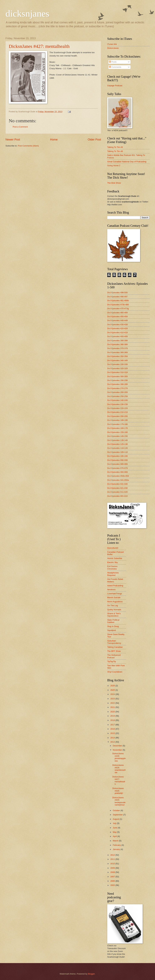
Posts (113, 62)
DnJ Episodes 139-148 (117, 440)
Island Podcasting (115, 586)
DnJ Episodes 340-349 (117, 360)
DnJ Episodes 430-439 (117, 324)
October (117, 810)
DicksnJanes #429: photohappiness (119, 757)
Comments (115, 67)
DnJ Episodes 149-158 (117, 436)
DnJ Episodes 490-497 (117, 297)
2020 (113, 712)
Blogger (91, 974)
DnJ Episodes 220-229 (117, 408)
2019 (113, 716)
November (118, 750)
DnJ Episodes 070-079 (117, 468)
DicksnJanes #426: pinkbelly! (118, 791)
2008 (113, 872)
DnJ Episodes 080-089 (117, 464)
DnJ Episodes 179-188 (117, 424)
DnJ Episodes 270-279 (117, 388)
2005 (113, 885)
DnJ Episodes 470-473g (118, 309)
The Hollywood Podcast (114, 656)
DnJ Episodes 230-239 (117, 404)
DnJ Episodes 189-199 (117, 420)
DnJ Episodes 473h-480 (118, 305)
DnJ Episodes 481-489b (118, 301)
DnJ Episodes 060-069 (117, 472)
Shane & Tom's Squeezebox (114, 615)
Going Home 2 (114, 166)
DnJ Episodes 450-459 (117, 317)
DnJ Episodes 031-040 (117, 484)
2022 (113, 703)
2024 (113, 694)
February (117, 845)
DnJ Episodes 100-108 (117, 456)
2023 (113, 699)
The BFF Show (114, 651)
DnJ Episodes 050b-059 (118, 476)
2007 (113, 877)
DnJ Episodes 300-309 (117, 376)
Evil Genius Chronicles (112, 567)
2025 (113, 690)
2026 (113, 686)
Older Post (94, 140)
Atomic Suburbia (115, 558)
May (115, 832)
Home (54, 140)
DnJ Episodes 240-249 (117, 400)
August (116, 819)
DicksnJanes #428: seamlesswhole (119, 769)
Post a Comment (20, 127)
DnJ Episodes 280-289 (117, 384)
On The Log (113, 605)
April (115, 836)
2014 (113, 738)
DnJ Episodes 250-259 (117, 396)
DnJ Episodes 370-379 (117, 348)
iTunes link (112, 44)
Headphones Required (113, 574)
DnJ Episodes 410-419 (117, 332)
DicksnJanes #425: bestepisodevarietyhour (119, 801)
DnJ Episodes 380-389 (117, 344)
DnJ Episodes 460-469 (117, 313)
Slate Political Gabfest (113, 621)
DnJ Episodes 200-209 (117, 416)
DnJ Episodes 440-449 (117, 320)
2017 (113, 725)
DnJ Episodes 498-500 (117, 293)
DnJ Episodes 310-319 (117, 372)
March (116, 841)
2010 (113, 864)
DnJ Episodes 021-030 (117, 488)
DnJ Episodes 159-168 (117, 432)
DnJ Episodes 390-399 (117, 340)
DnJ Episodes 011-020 (117, 492)
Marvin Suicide (114, 597)
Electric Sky (112, 562)
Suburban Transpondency (114, 642)
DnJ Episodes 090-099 (117, 460)
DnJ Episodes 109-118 (117, 452)
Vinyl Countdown (115, 672)
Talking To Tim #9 (115, 147)
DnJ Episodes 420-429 (117, 328)
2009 (113, 868)
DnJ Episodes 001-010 (117, 496)
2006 (113, 881)
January (117, 849)
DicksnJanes (113, 48)
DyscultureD (113, 548)
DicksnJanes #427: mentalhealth (39, 46)
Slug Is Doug (113, 626)
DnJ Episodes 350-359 (117, 356)
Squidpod (111, 630)
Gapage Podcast (115, 86)
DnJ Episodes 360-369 (117, 352)
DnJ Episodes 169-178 (117, 428)
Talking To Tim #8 (115, 151)
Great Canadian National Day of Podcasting (127, 162)
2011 (113, 859)
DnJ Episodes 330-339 (117, 364)
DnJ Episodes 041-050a (118, 480)
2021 (113, 707)
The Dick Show (114, 183)
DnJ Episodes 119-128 (117, 448)
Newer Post (13, 140)
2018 (113, 720)
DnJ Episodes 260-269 (117, 392)
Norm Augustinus (115, 602)
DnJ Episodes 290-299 (117, 380)
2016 (113, 729)
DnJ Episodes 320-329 (117, 368)
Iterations (111, 589)
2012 (113, 855)
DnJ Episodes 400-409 (117, 336)
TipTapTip (112, 661)
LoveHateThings (115, 594)
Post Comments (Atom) (28, 146)
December (118, 746)
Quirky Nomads (114, 610)
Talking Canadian (115, 647)
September (118, 815)
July (115, 823)
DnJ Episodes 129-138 (117, 444)
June (115, 828)
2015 (113, 733)
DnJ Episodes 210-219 (117, 412)
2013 (113, 742)
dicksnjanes (27, 13)
